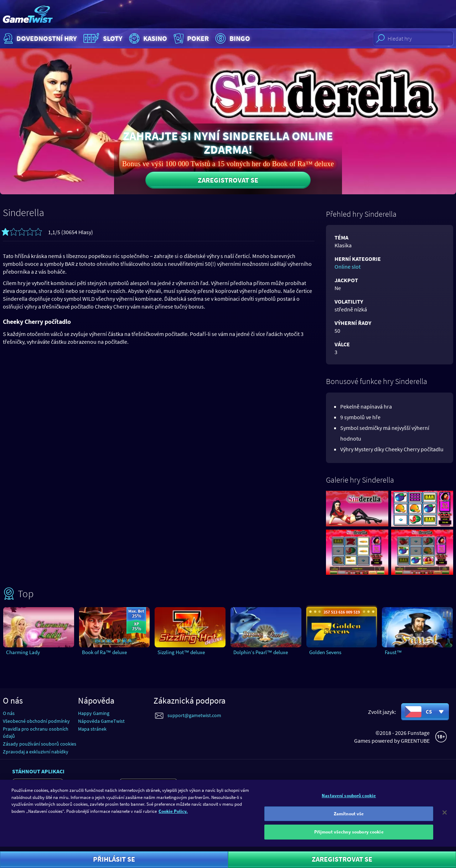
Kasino (147, 38)
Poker (190, 38)
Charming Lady (23, 652)
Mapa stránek (92, 729)
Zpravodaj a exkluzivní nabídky (36, 752)
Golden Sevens (325, 652)
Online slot (348, 267)
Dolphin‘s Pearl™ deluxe (261, 652)
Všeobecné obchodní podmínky (36, 721)
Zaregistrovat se (228, 180)
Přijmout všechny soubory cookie (349, 837)
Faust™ (393, 652)
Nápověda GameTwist (101, 721)
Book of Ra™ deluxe (104, 652)
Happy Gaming (94, 713)
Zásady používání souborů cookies (40, 744)
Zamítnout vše (349, 819)
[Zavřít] (445, 817)
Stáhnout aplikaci (38, 771)
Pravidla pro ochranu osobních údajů (36, 732)
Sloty (102, 38)
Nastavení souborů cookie (349, 801)
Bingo (232, 38)
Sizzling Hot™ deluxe (181, 652)
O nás (9, 713)
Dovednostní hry (39, 38)
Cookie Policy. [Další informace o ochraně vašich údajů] (173, 816)
